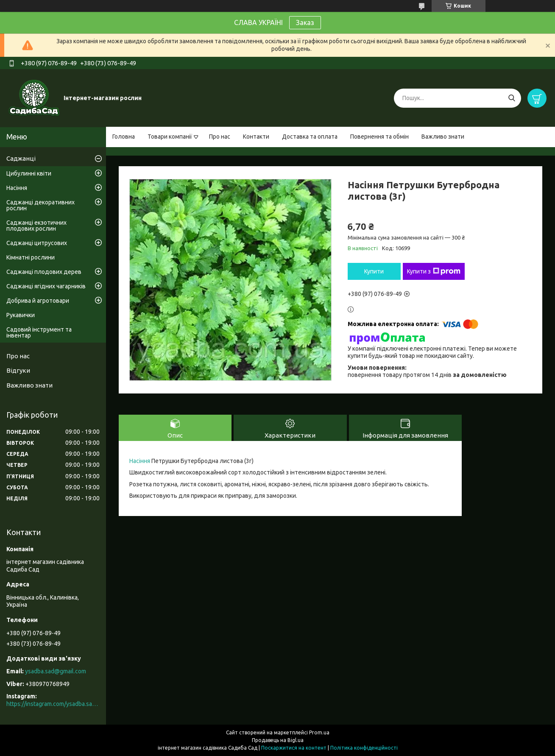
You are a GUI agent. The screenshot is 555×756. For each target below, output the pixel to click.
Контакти (256, 137)
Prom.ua (319, 732)
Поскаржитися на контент (294, 748)
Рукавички (21, 315)
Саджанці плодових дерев (44, 272)
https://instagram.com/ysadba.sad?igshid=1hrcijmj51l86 (53, 704)
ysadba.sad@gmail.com (56, 671)
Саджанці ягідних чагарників (46, 286)
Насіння (140, 461)
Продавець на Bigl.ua (278, 740)
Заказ (305, 22)
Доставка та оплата (310, 137)
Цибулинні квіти (29, 173)
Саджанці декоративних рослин (40, 205)
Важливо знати (443, 137)
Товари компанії (170, 137)
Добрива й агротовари (38, 301)
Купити (374, 271)
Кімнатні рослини (31, 257)
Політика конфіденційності (364, 748)
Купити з (434, 271)
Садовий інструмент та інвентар (39, 332)
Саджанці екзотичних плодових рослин (36, 226)
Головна (124, 137)
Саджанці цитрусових (37, 243)
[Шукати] (512, 98)
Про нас (220, 137)
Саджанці (21, 158)
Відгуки (18, 370)
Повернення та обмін (379, 137)
